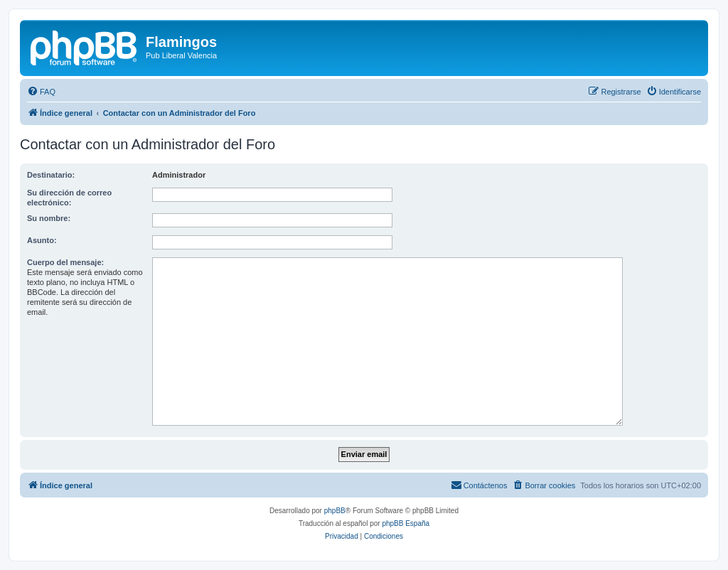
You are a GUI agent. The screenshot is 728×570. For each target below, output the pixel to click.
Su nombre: (49, 218)
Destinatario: (51, 175)
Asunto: (42, 240)
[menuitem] (41, 92)
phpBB (335, 511)
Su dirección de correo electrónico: (69, 198)
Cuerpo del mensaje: (65, 262)
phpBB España (406, 523)
